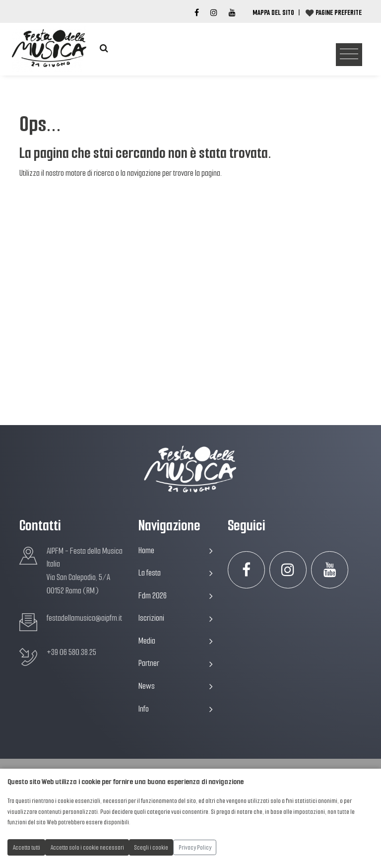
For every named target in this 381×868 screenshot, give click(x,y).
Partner (176, 663)
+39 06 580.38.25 (71, 652)
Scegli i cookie (151, 847)
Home (176, 550)
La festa (176, 573)
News (176, 686)
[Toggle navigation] (349, 55)
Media (176, 641)
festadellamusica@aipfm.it (84, 618)
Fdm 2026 (176, 596)
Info (176, 709)
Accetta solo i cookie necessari (87, 847)
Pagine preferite (339, 12)
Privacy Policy (195, 847)
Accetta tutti (27, 847)
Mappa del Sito (273, 12)
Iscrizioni (176, 618)
